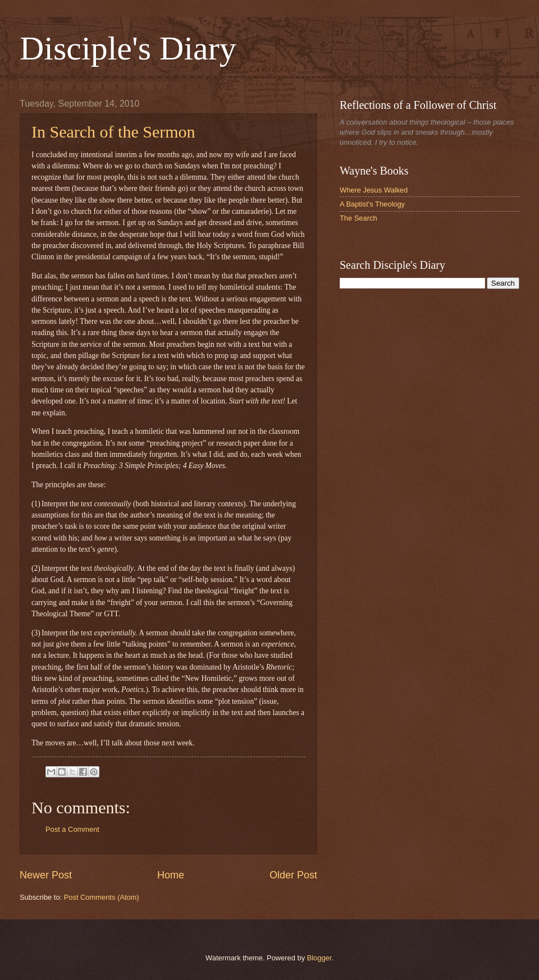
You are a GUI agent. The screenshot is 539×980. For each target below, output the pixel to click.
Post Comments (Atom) (102, 897)
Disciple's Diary (128, 48)
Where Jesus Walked (374, 190)
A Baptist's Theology (372, 204)
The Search (358, 218)
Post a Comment (72, 829)
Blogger (319, 958)
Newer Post (46, 875)
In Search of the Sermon (113, 132)
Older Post (293, 875)
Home (171, 875)
